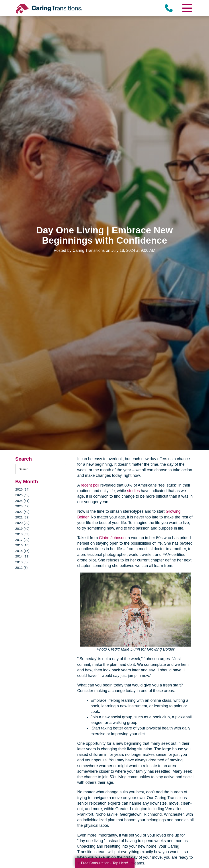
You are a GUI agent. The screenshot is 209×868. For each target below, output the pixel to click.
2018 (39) (22, 534)
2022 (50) (22, 512)
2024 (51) (22, 501)
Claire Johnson (112, 538)
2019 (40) (22, 529)
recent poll (90, 485)
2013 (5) (21, 562)
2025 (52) (22, 495)
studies (134, 491)
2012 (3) (21, 568)
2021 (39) (22, 517)
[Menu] (187, 8)
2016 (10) (22, 545)
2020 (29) (22, 523)
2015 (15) (22, 551)
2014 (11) (22, 556)
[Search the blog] (41, 469)
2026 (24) (22, 489)
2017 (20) (22, 540)
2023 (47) (22, 506)
